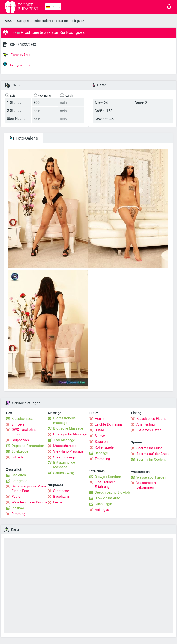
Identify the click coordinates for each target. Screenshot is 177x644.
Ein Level (18, 424)
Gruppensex (21, 440)
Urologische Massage (70, 434)
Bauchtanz (61, 497)
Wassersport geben (151, 477)
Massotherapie (65, 446)
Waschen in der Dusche (29, 502)
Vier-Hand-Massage (68, 451)
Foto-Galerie (24, 138)
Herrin (99, 419)
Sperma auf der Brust (153, 454)
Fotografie (19, 481)
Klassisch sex (22, 419)
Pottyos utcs (17, 65)
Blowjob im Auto (108, 498)
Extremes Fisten (149, 430)
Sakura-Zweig (64, 473)
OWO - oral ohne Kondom (24, 432)
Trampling (102, 459)
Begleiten (19, 475)
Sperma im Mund (149, 448)
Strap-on (101, 442)
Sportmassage (64, 457)
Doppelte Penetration (28, 446)
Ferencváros (17, 55)
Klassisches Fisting (151, 419)
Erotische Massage (68, 428)
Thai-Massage (64, 440)
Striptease (61, 491)
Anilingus (102, 510)
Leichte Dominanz (109, 424)
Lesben (59, 502)
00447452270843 (23, 45)
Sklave (100, 436)
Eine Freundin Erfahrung (105, 484)
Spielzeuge (20, 451)
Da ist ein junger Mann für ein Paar (29, 489)
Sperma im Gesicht (151, 460)
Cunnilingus (104, 504)
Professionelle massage (64, 420)
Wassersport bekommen (146, 485)
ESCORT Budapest (18, 21)
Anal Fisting (146, 424)
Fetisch (17, 457)
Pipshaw (18, 508)
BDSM (99, 430)
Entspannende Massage (64, 465)
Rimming (18, 514)
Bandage (101, 453)
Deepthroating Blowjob (112, 492)
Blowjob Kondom (108, 477)
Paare (16, 497)
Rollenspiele (104, 447)
